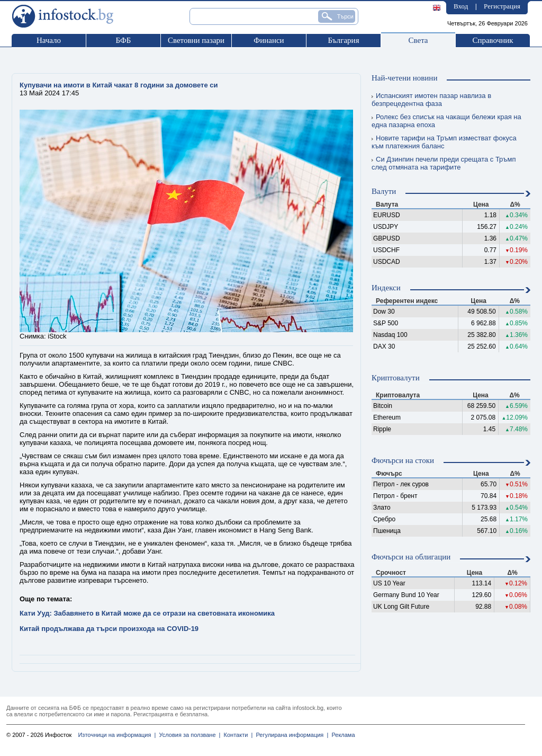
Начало (49, 40)
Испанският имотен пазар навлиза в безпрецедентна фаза (431, 100)
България (343, 40)
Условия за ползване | (188, 735)
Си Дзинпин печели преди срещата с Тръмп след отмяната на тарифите (444, 163)
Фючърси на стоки (403, 460)
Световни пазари (196, 40)
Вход (461, 6)
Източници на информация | (117, 735)
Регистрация (502, 6)
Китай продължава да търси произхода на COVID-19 (109, 629)
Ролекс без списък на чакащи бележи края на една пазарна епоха (446, 121)
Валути (384, 191)
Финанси (269, 40)
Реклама (341, 735)
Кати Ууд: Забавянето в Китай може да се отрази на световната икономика (147, 613)
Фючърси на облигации (411, 557)
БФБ (124, 40)
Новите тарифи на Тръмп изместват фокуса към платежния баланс (444, 142)
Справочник (493, 40)
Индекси (386, 288)
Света (418, 40)
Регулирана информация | (290, 735)
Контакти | (236, 735)
